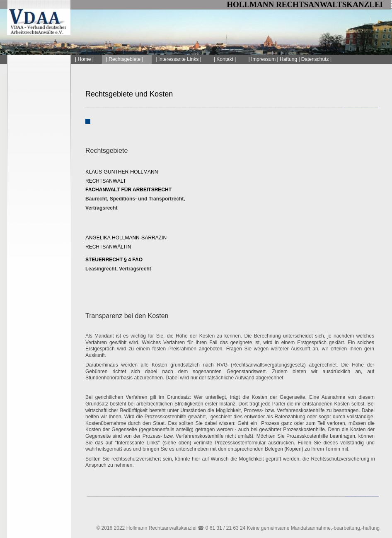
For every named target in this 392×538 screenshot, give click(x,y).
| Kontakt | (225, 59)
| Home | (84, 59)
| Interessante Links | (179, 59)
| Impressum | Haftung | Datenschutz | (290, 59)
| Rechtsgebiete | (125, 59)
